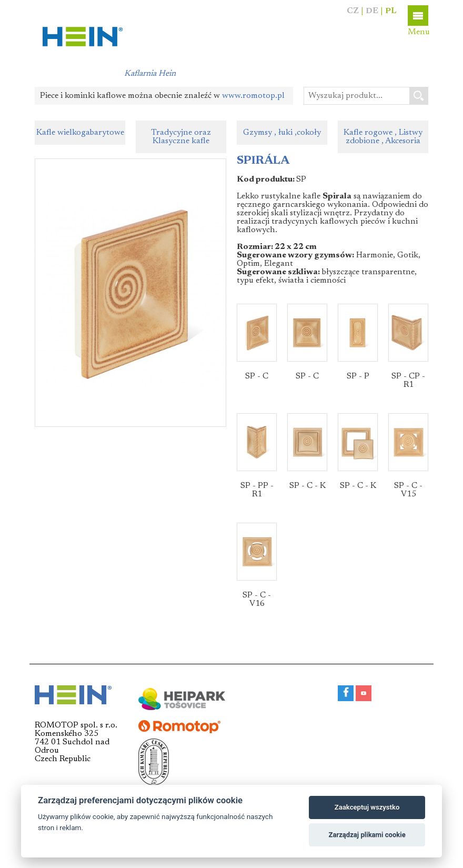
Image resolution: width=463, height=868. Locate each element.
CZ (353, 11)
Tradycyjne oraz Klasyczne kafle (181, 137)
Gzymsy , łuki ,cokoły (282, 133)
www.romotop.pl (253, 96)
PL (391, 11)
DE (372, 11)
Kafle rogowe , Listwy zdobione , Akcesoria (383, 137)
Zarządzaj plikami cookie (367, 835)
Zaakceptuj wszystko (367, 807)
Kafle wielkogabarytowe (80, 133)
